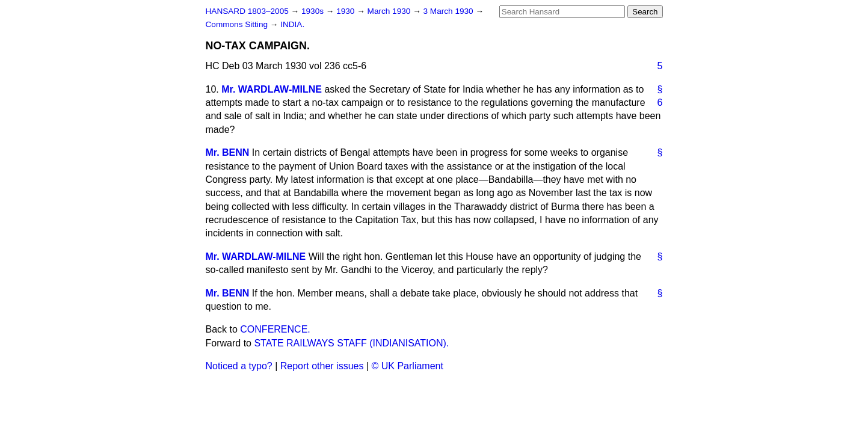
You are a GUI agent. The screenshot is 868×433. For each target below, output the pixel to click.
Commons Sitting (238, 24)
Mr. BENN (228, 152)
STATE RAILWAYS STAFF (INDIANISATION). (351, 343)
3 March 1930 (450, 11)
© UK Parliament (408, 366)
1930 (346, 11)
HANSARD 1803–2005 (247, 11)
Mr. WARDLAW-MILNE (272, 89)
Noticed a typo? (239, 366)
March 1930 (390, 11)
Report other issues (322, 366)
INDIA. (292, 24)
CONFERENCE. (275, 329)
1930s (314, 11)
